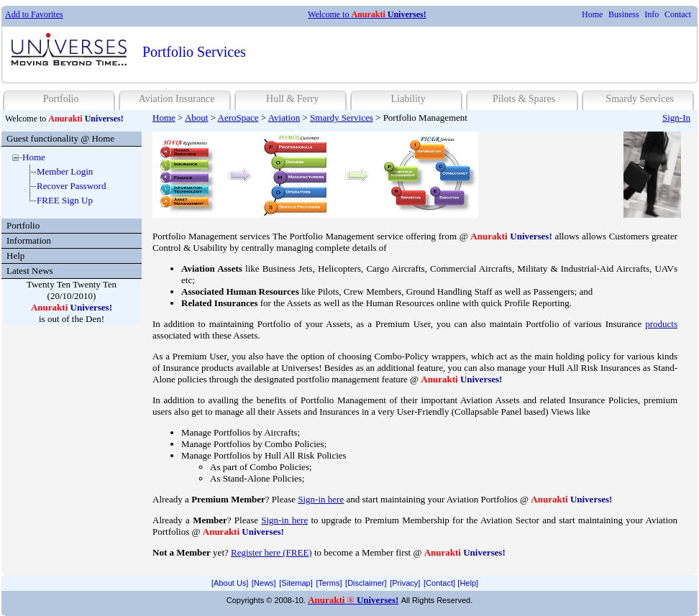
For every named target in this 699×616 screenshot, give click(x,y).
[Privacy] (405, 583)
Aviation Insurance (177, 99)
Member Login (65, 171)
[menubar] (636, 15)
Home (592, 14)
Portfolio (61, 99)
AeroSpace (238, 118)
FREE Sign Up (65, 200)
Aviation (284, 118)
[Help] (468, 583)
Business (624, 14)
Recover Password (71, 186)
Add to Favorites (34, 14)
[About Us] (230, 583)
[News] (264, 583)
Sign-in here (321, 499)
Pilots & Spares (524, 99)
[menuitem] (592, 15)
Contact (678, 14)
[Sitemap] (296, 583)
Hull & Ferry (292, 99)
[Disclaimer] (366, 583)
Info (652, 14)
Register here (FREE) (271, 552)
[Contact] (439, 583)
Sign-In (676, 118)
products (661, 324)
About (197, 118)
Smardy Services (639, 99)
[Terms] (329, 583)
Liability (408, 99)
